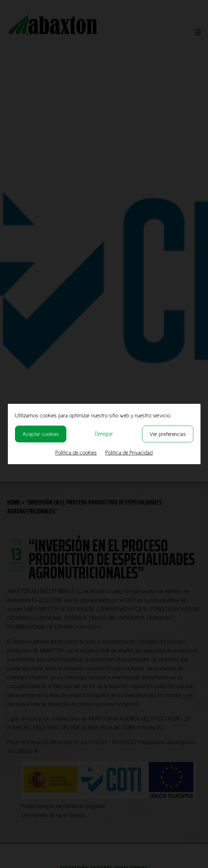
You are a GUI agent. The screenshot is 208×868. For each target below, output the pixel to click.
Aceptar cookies (41, 434)
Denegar (104, 434)
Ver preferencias (168, 434)
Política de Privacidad (129, 453)
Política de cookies (76, 453)
